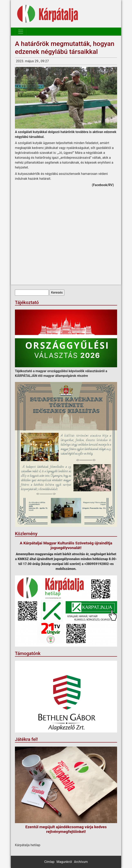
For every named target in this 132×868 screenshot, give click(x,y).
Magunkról (64, 862)
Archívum (81, 862)
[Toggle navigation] (21, 32)
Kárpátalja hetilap (28, 845)
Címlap (49, 862)
